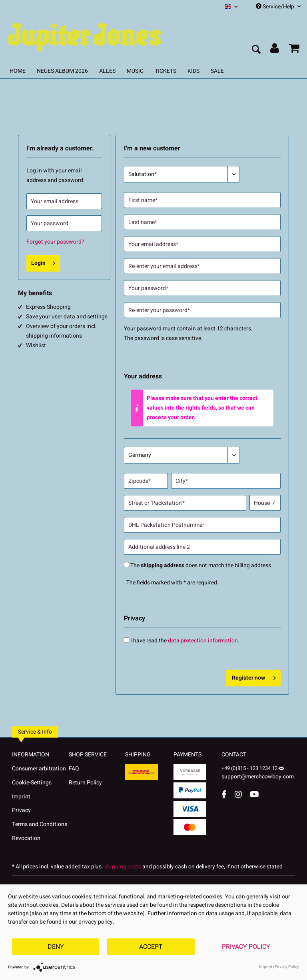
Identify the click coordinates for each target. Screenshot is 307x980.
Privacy (21, 810)
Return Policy (85, 783)
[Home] (18, 71)
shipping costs (123, 867)
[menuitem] (231, 7)
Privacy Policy (246, 947)
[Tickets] (165, 71)
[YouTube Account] (254, 794)
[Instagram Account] (238, 794)
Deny (56, 947)
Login (43, 262)
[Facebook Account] (224, 794)
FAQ (74, 769)
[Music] (135, 71)
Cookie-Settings (32, 783)
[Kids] (193, 71)
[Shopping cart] (294, 50)
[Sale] (217, 71)
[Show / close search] (256, 50)
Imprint (21, 797)
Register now (254, 677)
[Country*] (182, 455)
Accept (151, 947)
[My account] (275, 50)
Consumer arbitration (39, 769)
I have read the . (185, 641)
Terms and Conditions (40, 824)
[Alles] (107, 71)
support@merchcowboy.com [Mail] (258, 774)
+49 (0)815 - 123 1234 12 (250, 768)
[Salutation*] (182, 174)
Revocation (26, 838)
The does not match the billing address (201, 565)
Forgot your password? (55, 242)
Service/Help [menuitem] (278, 7)
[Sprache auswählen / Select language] (231, 7)
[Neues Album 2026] (62, 71)
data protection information (203, 641)
